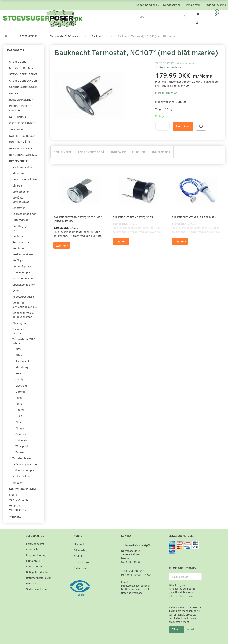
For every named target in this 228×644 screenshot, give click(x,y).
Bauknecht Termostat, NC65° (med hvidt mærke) (78, 219)
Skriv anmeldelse (170, 67)
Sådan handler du (148, 5)
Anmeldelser (161, 152)
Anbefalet (118, 152)
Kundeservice (172, 5)
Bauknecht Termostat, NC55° (133, 217)
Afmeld (191, 629)
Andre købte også (91, 152)
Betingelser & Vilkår (38, 572)
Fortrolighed (33, 549)
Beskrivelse (63, 152)
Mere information (166, 93)
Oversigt (31, 583)
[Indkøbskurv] (219, 14)
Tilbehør (138, 152)
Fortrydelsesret (35, 544)
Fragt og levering (215, 5)
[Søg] (185, 16)
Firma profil (192, 5)
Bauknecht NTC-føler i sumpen (194, 217)
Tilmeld (176, 629)
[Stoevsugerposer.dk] (43, 18)
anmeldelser (186, 63)
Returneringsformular (39, 578)
